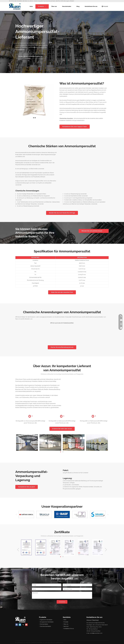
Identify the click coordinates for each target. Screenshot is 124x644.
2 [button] (63, 452)
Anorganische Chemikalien (47, 622)
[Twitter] (23, 625)
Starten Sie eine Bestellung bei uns (62, 347)
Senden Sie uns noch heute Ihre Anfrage (62, 213)
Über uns (66, 624)
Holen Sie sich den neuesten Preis (62, 292)
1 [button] (61, 452)
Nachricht (66, 626)
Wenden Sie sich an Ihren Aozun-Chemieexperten (92, 232)
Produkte (66, 622)
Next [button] (108, 515)
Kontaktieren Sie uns (69, 629)
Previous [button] (16, 515)
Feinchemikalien (44, 624)
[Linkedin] (20, 625)
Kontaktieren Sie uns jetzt (27, 487)
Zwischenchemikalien (45, 626)
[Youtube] (26, 625)
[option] (27, 443)
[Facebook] (17, 625)
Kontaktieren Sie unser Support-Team (75, 127)
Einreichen (62, 602)
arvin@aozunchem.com (96, 633)
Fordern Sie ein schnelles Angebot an (30, 56)
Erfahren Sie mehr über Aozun (62, 429)
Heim (65, 620)
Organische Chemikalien (46, 620)
